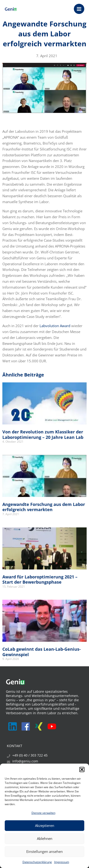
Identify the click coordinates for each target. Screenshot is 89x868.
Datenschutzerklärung (37, 862)
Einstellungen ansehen (44, 851)
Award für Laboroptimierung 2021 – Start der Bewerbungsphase (40, 579)
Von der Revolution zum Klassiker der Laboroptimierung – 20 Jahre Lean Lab (43, 434)
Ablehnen (45, 838)
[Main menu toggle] (79, 9)
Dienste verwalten (43, 813)
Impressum (62, 862)
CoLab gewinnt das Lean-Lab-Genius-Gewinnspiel (42, 652)
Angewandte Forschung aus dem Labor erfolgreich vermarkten (44, 507)
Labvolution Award (55, 326)
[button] (82, 770)
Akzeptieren (45, 825)
